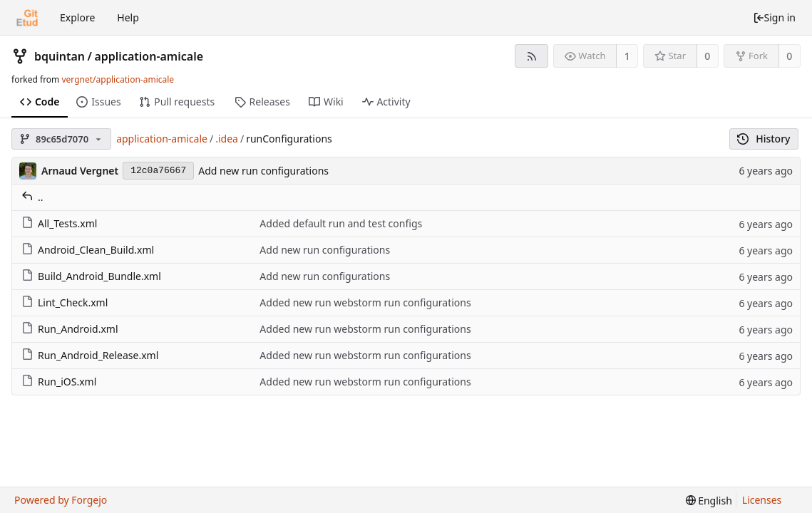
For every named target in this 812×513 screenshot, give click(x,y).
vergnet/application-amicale (118, 79)
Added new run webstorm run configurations (365, 302)
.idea (227, 139)
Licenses (762, 500)
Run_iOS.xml (59, 382)
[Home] (27, 18)
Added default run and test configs (341, 223)
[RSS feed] (531, 56)
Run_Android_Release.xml (90, 355)
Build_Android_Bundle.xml (91, 276)
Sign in (774, 17)
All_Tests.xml (59, 223)
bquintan (60, 56)
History (764, 139)
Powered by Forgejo (61, 500)
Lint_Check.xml (65, 302)
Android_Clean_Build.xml (88, 250)
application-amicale (149, 56)
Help (128, 17)
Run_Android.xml (70, 329)
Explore (77, 17)
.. (32, 197)
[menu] (709, 501)
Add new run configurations (263, 171)
